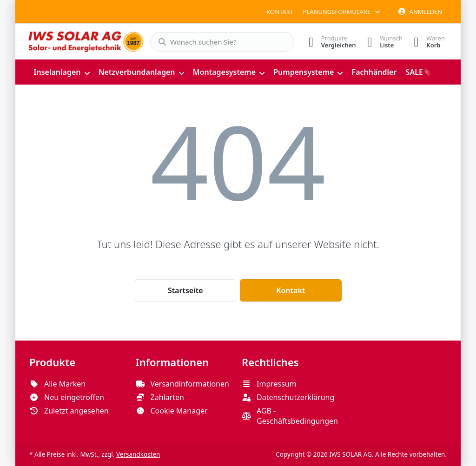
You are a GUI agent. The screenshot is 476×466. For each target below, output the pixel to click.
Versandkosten (138, 454)
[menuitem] (62, 72)
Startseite (185, 290)
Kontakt (280, 12)
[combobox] (218, 42)
